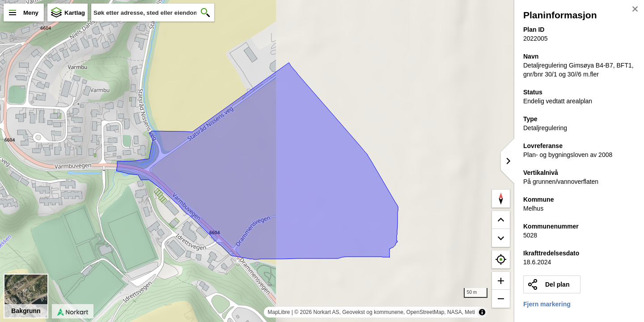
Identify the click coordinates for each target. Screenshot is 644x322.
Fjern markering (547, 304)
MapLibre (279, 312)
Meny (31, 13)
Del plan (557, 284)
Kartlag (75, 13)
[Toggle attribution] (482, 312)
